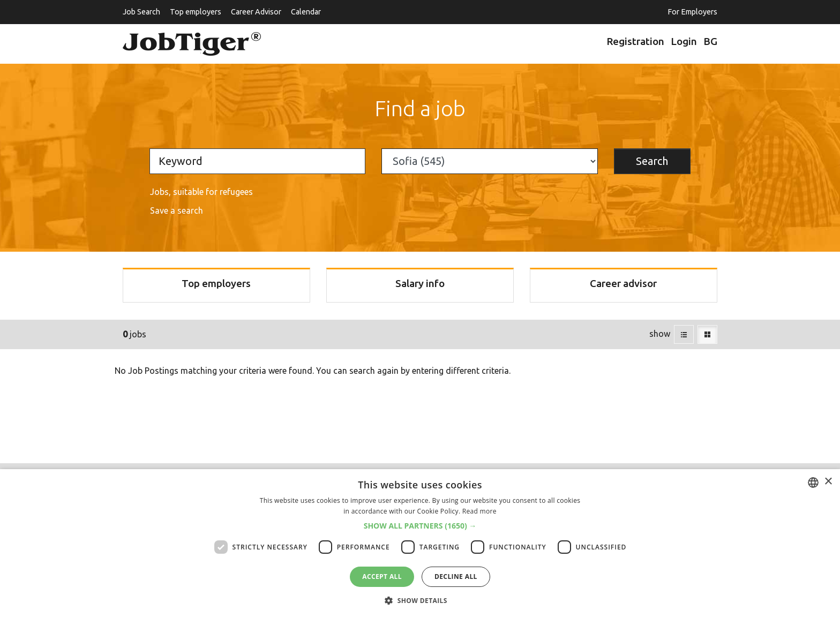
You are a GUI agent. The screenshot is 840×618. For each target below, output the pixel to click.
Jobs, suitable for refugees (201, 192)
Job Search (141, 12)
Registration (635, 41)
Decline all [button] (456, 576)
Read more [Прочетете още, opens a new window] (479, 511)
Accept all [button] (382, 576)
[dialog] (420, 544)
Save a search (177, 210)
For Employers (692, 12)
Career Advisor (256, 12)
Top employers (196, 12)
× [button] (828, 482)
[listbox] (813, 483)
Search (652, 161)
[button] (420, 526)
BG (710, 41)
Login (684, 41)
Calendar (306, 12)
